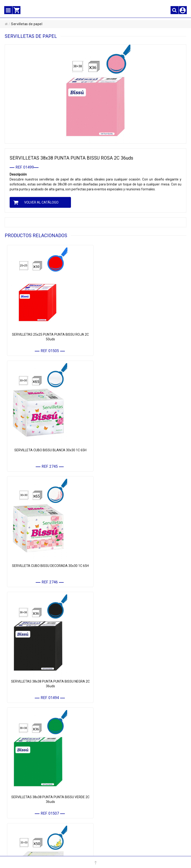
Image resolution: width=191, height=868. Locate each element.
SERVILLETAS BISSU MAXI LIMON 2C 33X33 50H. (141, 565)
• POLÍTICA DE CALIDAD (119, 824)
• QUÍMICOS (111, 761)
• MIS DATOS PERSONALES (30, 802)
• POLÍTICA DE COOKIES (119, 816)
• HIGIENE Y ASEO (115, 754)
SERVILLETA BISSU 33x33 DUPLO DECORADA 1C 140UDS (50, 683)
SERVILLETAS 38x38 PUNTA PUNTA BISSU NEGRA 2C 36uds (141, 452)
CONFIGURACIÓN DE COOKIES (125, 831)
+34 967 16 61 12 (63, 852)
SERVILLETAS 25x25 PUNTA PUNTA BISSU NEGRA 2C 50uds (141, 683)
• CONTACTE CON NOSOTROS (32, 816)
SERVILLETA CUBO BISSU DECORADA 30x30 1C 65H (50, 449)
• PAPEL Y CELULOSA (117, 732)
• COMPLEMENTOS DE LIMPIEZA (125, 747)
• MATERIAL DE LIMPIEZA (120, 739)
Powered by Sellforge (133, 852)
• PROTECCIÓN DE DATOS (120, 809)
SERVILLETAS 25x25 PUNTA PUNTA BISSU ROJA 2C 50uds (50, 337)
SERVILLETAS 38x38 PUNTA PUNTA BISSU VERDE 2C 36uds (50, 567)
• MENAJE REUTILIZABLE (120, 769)
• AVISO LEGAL (113, 802)
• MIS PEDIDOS (22, 809)
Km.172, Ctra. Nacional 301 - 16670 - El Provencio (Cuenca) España (137, 847)
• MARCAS (110, 776)
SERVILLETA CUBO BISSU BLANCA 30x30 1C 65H (141, 334)
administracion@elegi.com (99, 852)
